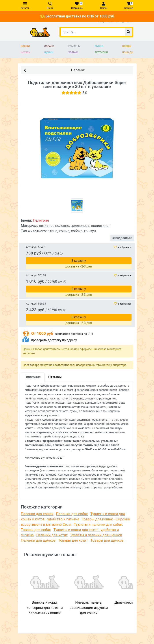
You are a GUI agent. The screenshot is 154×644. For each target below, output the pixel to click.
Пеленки (55, 70)
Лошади (128, 52)
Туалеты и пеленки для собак (98, 524)
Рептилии (101, 52)
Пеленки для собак (72, 514)
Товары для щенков (107, 540)
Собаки (49, 46)
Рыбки (99, 46)
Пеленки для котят (52, 535)
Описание (33, 377)
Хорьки (73, 52)
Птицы (127, 46)
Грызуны (74, 46)
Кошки (25, 46)
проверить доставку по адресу (54, 340)
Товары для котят (73, 540)
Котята (26, 52)
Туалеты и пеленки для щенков (96, 535)
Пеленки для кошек (37, 514)
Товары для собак (36, 530)
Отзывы (55, 377)
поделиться (122, 238)
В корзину (79, 261)
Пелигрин (41, 220)
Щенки (49, 52)
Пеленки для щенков (38, 540)
